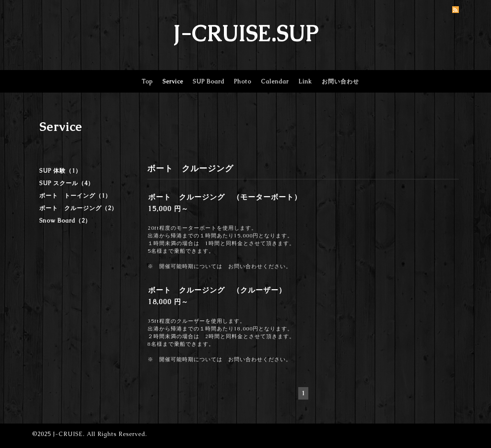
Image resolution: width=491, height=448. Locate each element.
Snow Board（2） (65, 221)
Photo (243, 82)
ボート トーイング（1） (75, 196)
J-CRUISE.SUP (246, 34)
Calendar (275, 82)
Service (173, 82)
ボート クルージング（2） (78, 208)
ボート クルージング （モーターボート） (225, 197)
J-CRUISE (68, 434)
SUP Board (209, 82)
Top (147, 82)
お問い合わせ (340, 82)
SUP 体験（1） (60, 171)
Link (305, 82)
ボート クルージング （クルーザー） (217, 290)
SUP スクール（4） (67, 183)
